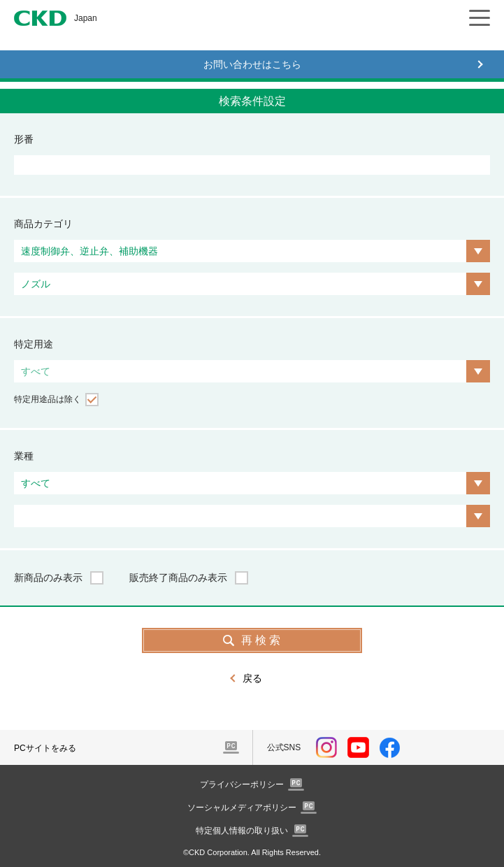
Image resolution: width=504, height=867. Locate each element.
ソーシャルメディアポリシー (242, 808)
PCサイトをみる (45, 748)
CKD (40, 18)
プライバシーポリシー (242, 784)
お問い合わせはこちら (252, 64)
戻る (252, 678)
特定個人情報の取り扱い (242, 831)
